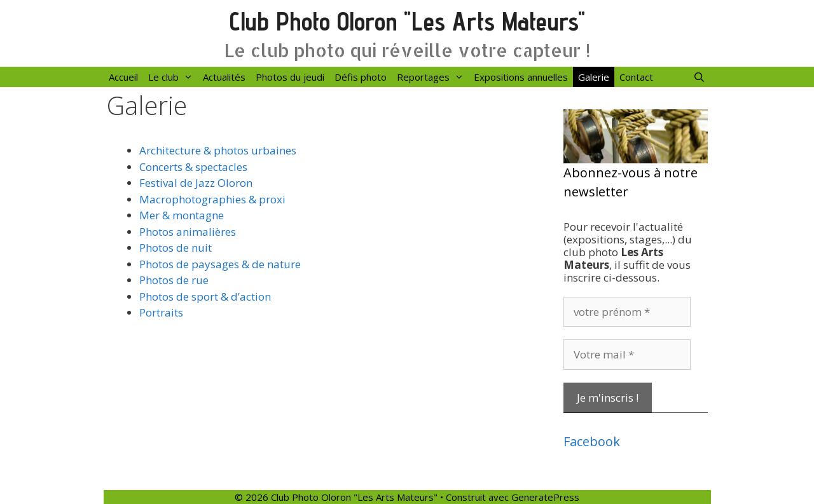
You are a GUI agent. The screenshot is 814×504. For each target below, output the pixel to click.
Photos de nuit (176, 248)
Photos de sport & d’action (205, 296)
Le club (173, 77)
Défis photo (361, 77)
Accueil (123, 77)
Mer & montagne (182, 215)
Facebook (592, 441)
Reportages (433, 77)
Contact (636, 77)
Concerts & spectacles (193, 167)
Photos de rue (174, 280)
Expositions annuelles (521, 77)
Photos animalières (188, 232)
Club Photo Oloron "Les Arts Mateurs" (407, 21)
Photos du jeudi (290, 77)
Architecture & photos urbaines (218, 150)
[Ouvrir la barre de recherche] (699, 77)
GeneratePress (545, 497)
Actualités (224, 77)
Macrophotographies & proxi (212, 199)
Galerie (594, 77)
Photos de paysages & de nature (220, 264)
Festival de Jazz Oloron (196, 183)
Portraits (161, 312)
